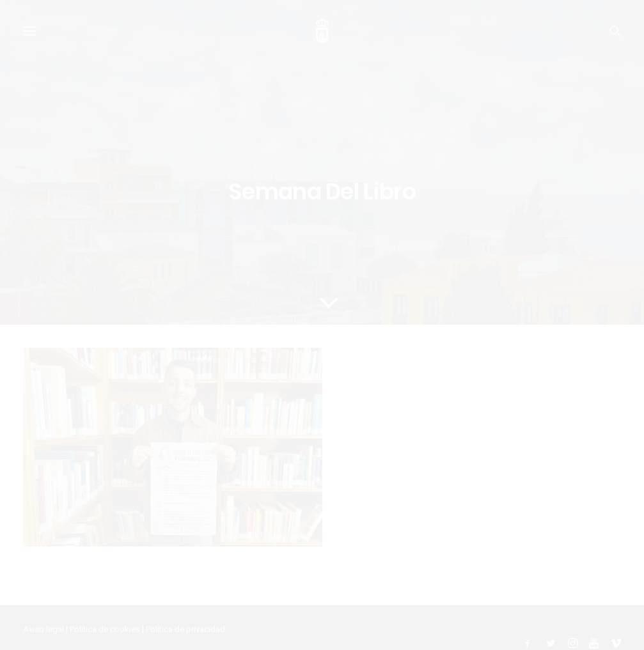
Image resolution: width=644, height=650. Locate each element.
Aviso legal (43, 599)
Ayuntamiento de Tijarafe (69, 625)
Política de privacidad (185, 599)
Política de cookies (105, 599)
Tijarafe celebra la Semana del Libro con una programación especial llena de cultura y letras (152, 500)
